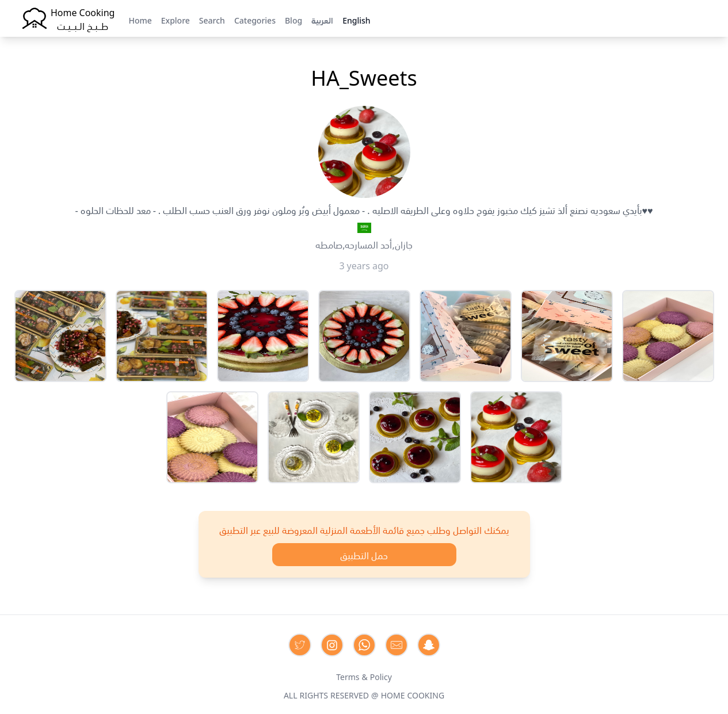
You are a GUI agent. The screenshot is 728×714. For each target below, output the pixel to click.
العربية (322, 20)
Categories (255, 20)
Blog (294, 20)
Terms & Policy (364, 676)
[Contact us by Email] (397, 645)
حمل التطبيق (364, 555)
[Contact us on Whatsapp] (364, 645)
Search (212, 20)
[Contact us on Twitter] (300, 645)
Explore (176, 20)
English (356, 20)
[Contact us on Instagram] (332, 645)
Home (140, 20)
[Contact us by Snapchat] (429, 645)
